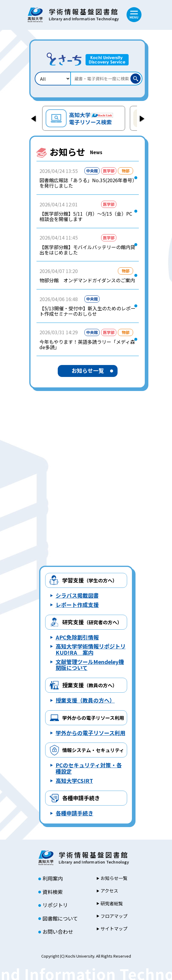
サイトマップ (114, 928)
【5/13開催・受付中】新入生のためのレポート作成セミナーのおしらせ (87, 311)
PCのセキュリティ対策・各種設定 (89, 768)
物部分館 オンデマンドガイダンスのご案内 (87, 280)
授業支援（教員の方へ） (85, 700)
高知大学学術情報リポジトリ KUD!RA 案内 (91, 649)
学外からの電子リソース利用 (90, 733)
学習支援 (90, 580)
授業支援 (90, 685)
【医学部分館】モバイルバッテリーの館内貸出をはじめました (87, 250)
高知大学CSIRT (74, 780)
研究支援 (92, 622)
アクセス (109, 891)
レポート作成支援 (77, 605)
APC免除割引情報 (77, 637)
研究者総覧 (112, 903)
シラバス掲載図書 (77, 595)
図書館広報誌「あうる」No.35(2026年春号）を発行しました (87, 183)
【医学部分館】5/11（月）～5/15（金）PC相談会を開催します (86, 216)
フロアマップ (114, 916)
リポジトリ (55, 905)
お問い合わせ (58, 932)
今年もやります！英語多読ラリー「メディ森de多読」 (87, 345)
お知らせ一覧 (88, 370)
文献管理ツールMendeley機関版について (90, 665)
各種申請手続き (81, 798)
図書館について (60, 918)
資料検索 (53, 892)
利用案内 (53, 878)
